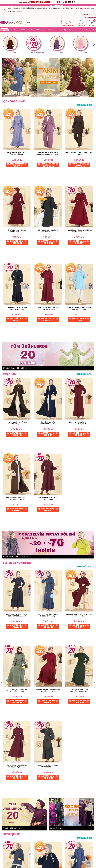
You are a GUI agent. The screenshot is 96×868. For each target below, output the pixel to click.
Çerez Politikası (7, 824)
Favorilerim (48, 797)
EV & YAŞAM (86, 30)
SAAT (57, 30)
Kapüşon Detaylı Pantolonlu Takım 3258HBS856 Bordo (79, 365)
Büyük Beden (6, 855)
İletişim (25, 797)
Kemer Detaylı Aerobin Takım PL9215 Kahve (79, 154)
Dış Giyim (5, 847)
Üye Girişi (47, 804)
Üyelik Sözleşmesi (8, 817)
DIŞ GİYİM (39, 30)
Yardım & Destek (8, 832)
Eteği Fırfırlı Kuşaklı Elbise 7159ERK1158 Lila (17, 154)
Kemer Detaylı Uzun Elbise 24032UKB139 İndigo (48, 365)
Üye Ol (46, 800)
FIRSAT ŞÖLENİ (14, 30)
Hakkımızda (27, 793)
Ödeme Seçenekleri (9, 795)
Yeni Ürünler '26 (7, 840)
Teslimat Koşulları (8, 809)
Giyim (3, 844)
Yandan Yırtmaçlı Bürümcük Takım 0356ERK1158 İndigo (79, 476)
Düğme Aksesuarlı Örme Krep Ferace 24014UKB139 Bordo (79, 257)
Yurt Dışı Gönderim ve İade (10, 804)
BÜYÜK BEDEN (48, 30)
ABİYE (31, 30)
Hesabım (47, 789)
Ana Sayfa (26, 789)
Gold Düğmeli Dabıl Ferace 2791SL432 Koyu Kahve (17, 257)
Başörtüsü (5, 859)
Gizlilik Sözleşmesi (8, 828)
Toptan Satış (6, 791)
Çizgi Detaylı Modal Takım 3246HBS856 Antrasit (17, 476)
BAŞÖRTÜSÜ (67, 30)
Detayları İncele (62, 761)
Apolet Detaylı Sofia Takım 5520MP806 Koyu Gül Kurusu (48, 154)
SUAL (78, 30)
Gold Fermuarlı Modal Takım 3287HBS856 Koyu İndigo (48, 476)
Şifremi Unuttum (50, 793)
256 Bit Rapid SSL (18, 761)
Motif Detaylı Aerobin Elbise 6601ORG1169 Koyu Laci (17, 365)
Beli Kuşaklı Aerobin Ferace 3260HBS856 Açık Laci (48, 257)
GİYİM (23, 30)
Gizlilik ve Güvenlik (8, 813)
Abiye (3, 851)
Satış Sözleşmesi (8, 820)
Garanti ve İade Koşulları (11, 799)
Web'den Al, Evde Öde (39, 761)
